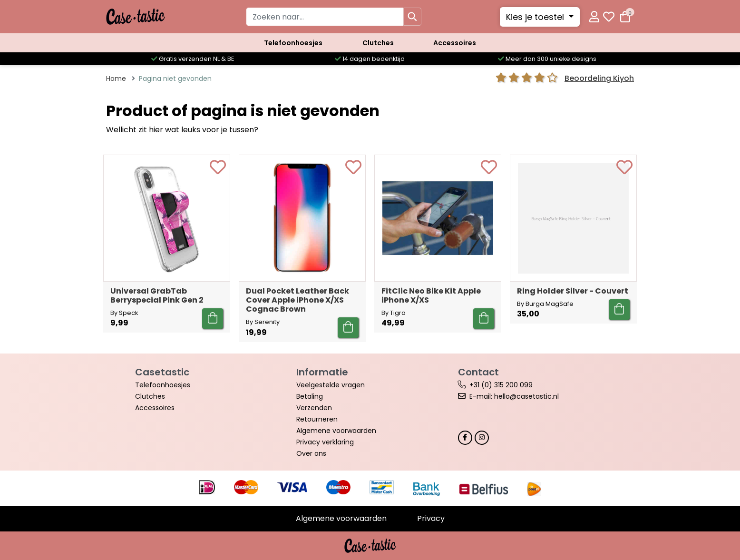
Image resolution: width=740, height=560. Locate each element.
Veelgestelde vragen (331, 385)
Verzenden (314, 408)
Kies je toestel (536, 17)
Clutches (378, 43)
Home (116, 79)
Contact (478, 372)
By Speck (124, 313)
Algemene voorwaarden (336, 431)
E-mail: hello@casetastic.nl (514, 396)
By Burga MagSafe (545, 304)
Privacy (431, 518)
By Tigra (394, 313)
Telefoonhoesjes (293, 43)
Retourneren (317, 419)
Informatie (322, 372)
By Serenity (263, 322)
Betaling (310, 396)
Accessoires (455, 43)
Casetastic (162, 372)
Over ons (311, 453)
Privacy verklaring (325, 442)
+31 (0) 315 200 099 (501, 385)
